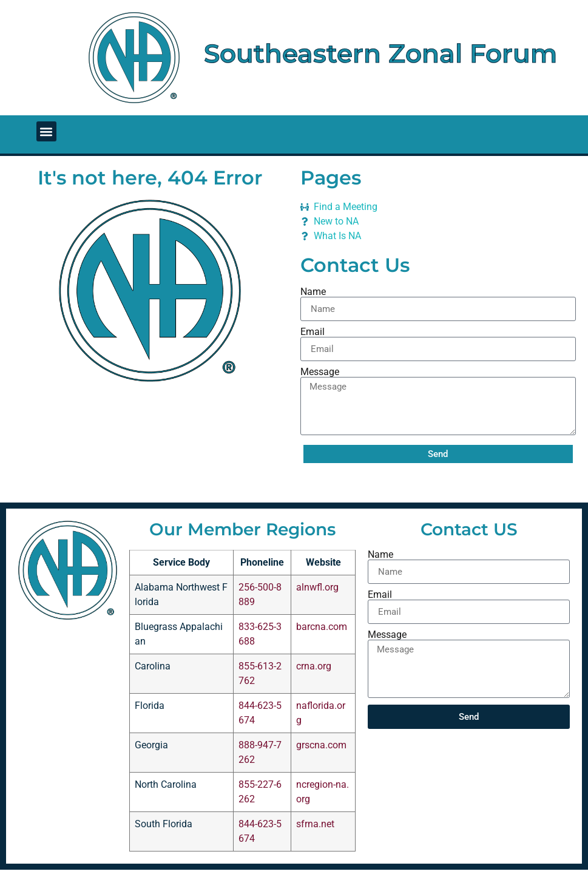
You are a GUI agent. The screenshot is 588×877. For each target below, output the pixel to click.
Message (320, 372)
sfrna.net (315, 824)
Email (313, 332)
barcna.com (322, 627)
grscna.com (321, 745)
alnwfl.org (317, 587)
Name (313, 292)
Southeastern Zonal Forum (380, 53)
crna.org (314, 666)
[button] (46, 131)
